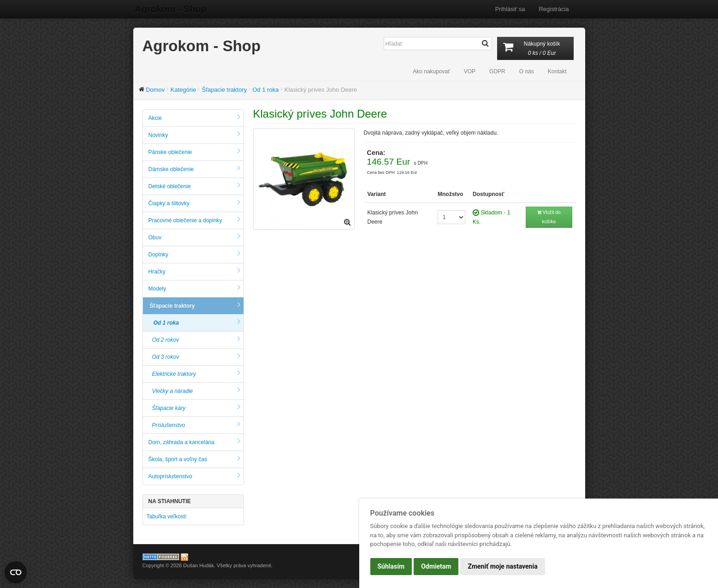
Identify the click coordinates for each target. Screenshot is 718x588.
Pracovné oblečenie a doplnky (195, 220)
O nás (527, 71)
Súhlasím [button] (391, 566)
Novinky (195, 135)
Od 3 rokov (196, 357)
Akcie (195, 118)
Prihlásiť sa (510, 9)
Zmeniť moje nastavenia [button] (502, 566)
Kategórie (184, 90)
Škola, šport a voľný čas (195, 459)
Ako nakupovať (431, 71)
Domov (155, 90)
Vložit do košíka (549, 217)
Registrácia (554, 9)
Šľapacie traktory (224, 90)
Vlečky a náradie (196, 391)
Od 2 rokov (196, 340)
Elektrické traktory (196, 374)
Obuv (195, 237)
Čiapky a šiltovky (195, 203)
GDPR (497, 71)
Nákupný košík (535, 49)
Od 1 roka (265, 90)
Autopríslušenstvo (195, 476)
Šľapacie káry (196, 408)
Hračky (195, 271)
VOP (470, 71)
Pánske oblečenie (195, 152)
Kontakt (557, 71)
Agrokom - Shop (169, 9)
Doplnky (195, 254)
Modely (195, 288)
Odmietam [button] (436, 566)
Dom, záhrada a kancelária (195, 442)
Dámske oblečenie (195, 169)
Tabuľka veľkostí (167, 517)
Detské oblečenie (195, 186)
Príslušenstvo (196, 425)
